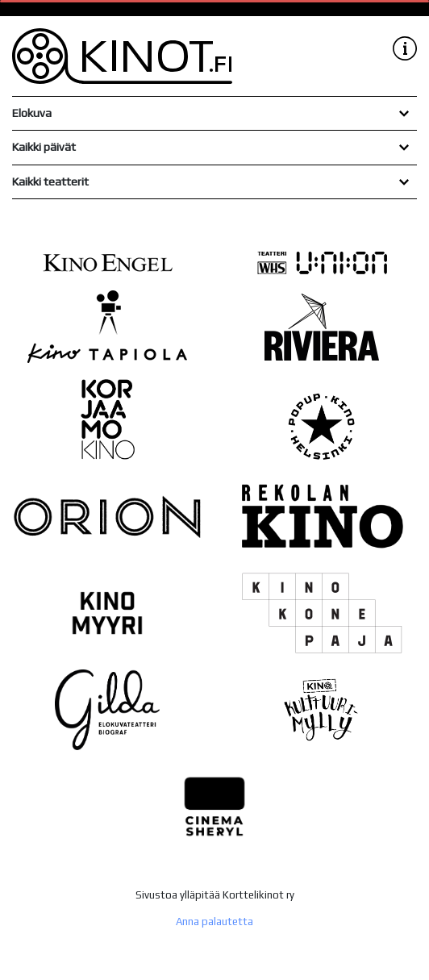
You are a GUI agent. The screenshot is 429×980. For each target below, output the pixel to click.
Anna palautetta (214, 922)
